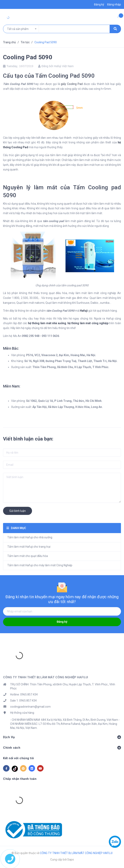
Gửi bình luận (18, 511)
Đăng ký (62, 622)
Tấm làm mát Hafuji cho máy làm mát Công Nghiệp (40, 565)
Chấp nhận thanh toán (20, 779)
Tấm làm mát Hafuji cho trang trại (29, 547)
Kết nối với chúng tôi (19, 758)
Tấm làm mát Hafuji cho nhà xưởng (30, 537)
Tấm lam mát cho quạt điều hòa (28, 556)
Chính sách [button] (62, 748)
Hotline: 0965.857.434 (24, 694)
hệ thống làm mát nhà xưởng (47, 323)
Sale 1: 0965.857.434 (23, 701)
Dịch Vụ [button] (62, 737)
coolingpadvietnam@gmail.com (30, 707)
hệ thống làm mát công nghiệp (88, 323)
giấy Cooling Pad (72, 84)
